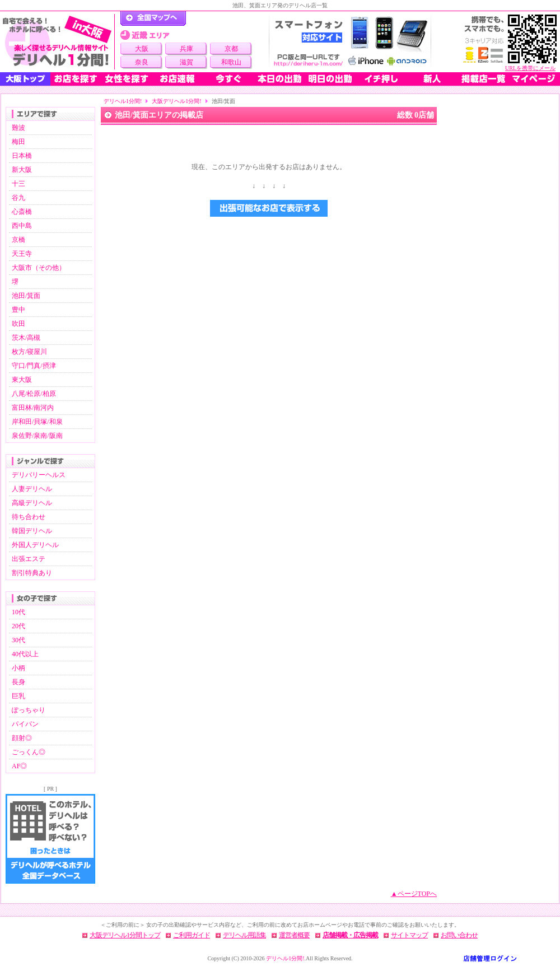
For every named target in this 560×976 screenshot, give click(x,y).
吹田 (18, 324)
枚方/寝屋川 (29, 352)
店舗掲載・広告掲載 (350, 935)
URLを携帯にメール (530, 68)
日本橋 (22, 156)
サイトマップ (409, 935)
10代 (18, 612)
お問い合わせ (459, 935)
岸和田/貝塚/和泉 (37, 422)
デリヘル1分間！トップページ (153, 18)
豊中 (18, 310)
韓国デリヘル (32, 531)
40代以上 (25, 654)
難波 (18, 128)
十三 (18, 184)
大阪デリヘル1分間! (176, 101)
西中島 (22, 226)
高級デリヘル (32, 503)
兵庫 (186, 49)
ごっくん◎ (29, 752)
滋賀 (186, 62)
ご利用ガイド (192, 935)
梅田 (18, 142)
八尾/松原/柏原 (34, 394)
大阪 (142, 49)
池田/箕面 (26, 296)
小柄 (18, 668)
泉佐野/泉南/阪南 (37, 436)
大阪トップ (25, 79)
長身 (18, 682)
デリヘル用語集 (244, 935)
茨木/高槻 (26, 338)
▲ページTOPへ (414, 894)
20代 (18, 626)
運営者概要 (294, 935)
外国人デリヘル (35, 545)
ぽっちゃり (29, 710)
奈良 (142, 62)
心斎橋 (22, 212)
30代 (18, 640)
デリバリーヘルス (39, 475)
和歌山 (231, 62)
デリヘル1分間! (123, 101)
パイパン (25, 724)
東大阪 (22, 380)
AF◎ (19, 766)
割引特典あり (32, 573)
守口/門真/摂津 (34, 366)
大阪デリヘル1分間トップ (125, 935)
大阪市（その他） (39, 268)
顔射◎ (22, 738)
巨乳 (18, 696)
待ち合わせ (29, 517)
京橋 (18, 240)
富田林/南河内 (33, 408)
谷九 (18, 198)
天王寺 (22, 254)
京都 (231, 49)
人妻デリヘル (32, 489)
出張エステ (29, 559)
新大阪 (22, 170)
